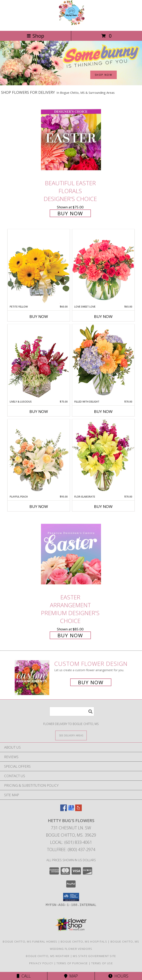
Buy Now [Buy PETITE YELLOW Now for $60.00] (39, 316)
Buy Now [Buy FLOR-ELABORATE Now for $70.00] (103, 506)
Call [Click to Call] (24, 976)
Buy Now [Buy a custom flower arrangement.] (91, 682)
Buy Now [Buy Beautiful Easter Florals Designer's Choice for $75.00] (70, 213)
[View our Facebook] (64, 810)
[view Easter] (71, 84)
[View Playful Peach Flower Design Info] (39, 457)
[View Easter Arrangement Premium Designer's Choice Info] (71, 554)
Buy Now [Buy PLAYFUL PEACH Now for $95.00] (39, 506)
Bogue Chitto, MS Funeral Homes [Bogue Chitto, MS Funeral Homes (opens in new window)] (30, 942)
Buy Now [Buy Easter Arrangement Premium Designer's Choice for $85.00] (70, 635)
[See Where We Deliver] (71, 735)
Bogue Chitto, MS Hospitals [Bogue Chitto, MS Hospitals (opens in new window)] (84, 942)
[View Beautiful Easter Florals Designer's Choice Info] (71, 140)
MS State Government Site (94, 956)
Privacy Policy (41, 963)
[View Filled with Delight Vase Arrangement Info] (103, 362)
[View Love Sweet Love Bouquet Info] (103, 267)
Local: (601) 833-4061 (71, 842)
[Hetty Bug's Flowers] (71, 25)
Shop (35, 36)
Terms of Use (102, 963)
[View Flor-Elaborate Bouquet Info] (103, 457)
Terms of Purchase (72, 963)
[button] (71, 897)
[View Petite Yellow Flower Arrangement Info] (39, 267)
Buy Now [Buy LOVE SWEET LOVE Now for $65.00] (103, 316)
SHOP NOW (103, 75)
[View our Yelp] (78, 810)
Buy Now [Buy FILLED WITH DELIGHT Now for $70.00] (103, 411)
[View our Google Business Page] (71, 810)
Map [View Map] (71, 976)
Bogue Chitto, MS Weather (48, 956)
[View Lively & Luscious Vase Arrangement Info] (39, 362)
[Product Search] (72, 711)
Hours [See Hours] (118, 976)
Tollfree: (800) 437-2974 (71, 850)
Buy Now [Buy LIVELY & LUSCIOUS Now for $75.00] (39, 411)
